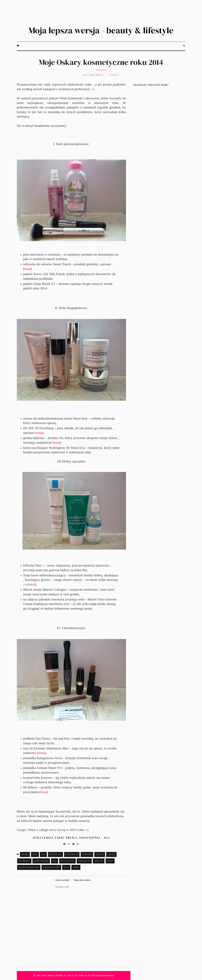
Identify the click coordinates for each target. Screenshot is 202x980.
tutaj (28, 269)
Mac (55, 861)
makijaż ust (84, 861)
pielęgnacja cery (51, 867)
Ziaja (66, 867)
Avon (35, 854)
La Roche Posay (41, 861)
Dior (43, 854)
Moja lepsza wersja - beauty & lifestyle (101, 30)
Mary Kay (99, 861)
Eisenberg (87, 854)
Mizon (110, 861)
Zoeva (76, 867)
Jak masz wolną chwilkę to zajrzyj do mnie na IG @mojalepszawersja (74, 975)
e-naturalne (72, 854)
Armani (25, 854)
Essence (100, 854)
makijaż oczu (67, 861)
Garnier (111, 854)
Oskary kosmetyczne (29, 867)
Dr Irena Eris (56, 854)
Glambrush (24, 861)
